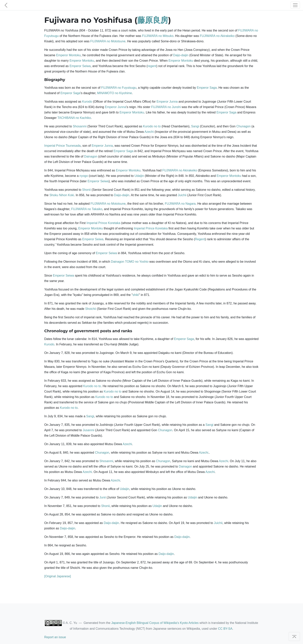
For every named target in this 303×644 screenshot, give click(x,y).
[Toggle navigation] (295, 5)
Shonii (86, 190)
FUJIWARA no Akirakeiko (217, 36)
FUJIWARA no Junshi (166, 107)
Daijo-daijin (181, 55)
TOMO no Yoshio (137, 262)
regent (152, 66)
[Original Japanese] (58, 576)
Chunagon (243, 126)
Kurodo (87, 102)
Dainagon (91, 156)
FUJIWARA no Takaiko (87, 209)
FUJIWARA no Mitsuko (158, 36)
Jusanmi (89, 430)
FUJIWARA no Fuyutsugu (119, 88)
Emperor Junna (167, 102)
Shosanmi (80, 126)
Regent (200, 239)
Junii (103, 497)
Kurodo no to (152, 126)
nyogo (84, 176)
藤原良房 (153, 20)
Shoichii (91, 309)
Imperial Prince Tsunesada (62, 146)
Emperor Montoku (68, 55)
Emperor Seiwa (80, 66)
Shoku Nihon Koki (62, 195)
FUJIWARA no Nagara (180, 204)
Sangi (195, 126)
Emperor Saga (207, 88)
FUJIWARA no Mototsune (108, 41)
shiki (136, 295)
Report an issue (55, 637)
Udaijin (139, 176)
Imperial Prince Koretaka (103, 223)
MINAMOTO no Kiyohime (114, 93)
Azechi (149, 132)
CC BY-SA (225, 629)
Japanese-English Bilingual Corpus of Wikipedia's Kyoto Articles (155, 623)
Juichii (182, 195)
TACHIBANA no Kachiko (74, 118)
